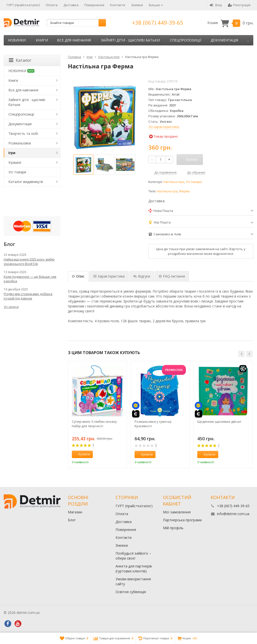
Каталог (20, 60)
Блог (72, 520)
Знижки (137, 5)
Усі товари (194, 182)
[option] (83, 165)
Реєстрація (239, 5)
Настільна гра (167, 191)
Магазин (75, 512)
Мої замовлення (177, 512)
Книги (42, 40)
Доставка (71, 5)
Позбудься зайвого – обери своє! (133, 556)
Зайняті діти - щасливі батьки (130, 40)
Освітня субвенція (131, 592)
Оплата (52, 5)
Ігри (12, 153)
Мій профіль (173, 528)
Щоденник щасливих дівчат (219, 422)
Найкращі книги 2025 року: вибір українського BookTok (29, 262)
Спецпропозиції (186, 40)
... (248, 40)
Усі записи (11, 307)
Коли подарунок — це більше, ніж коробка (30, 279)
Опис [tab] (78, 276)
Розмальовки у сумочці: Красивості (153, 424)
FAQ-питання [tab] (172, 276)
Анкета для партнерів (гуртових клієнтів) (134, 569)
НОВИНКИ (17, 40)
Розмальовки (20, 143)
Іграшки (15, 162)
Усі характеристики (164, 127)
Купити (81, 454)
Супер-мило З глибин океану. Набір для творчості (95, 424)
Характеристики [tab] (109, 276)
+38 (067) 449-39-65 (158, 22)
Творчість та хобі (23, 133)
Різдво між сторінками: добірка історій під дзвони (28, 296)
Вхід (216, 5)
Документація (224, 40)
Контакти (118, 5)
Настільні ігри (174, 182)
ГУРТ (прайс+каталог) (23, 5)
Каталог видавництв (26, 182)
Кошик (230, 23)
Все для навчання (74, 40)
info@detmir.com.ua (233, 514)
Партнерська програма (182, 520)
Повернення (94, 5)
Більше (156, 5)
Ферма (184, 191)
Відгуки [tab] (142, 276)
